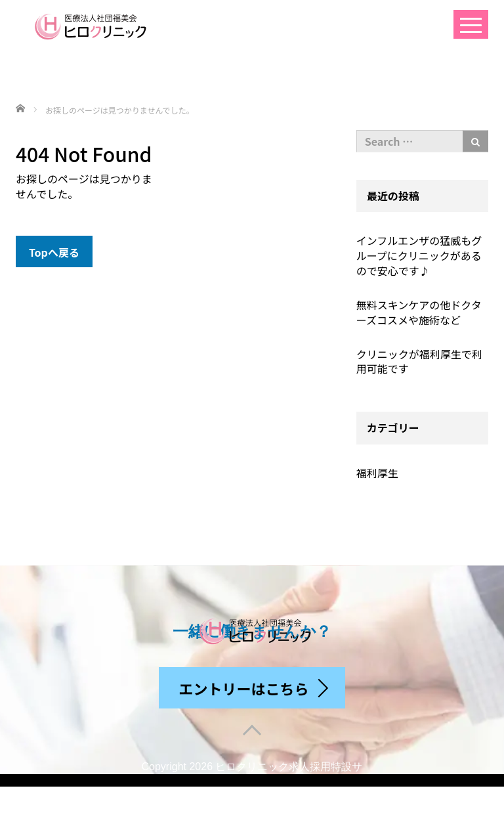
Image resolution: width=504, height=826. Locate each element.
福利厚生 (377, 473)
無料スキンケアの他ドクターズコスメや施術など (419, 312)
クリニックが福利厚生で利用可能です (419, 361)
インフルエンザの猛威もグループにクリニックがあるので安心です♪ (419, 255)
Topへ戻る (54, 252)
